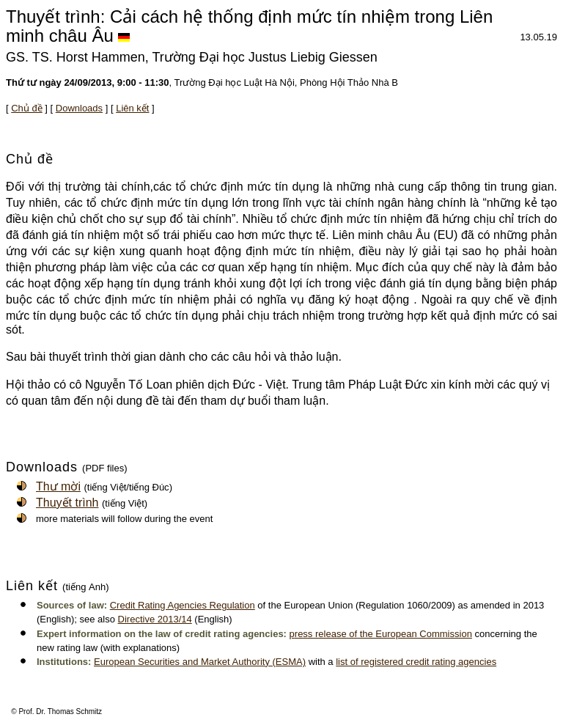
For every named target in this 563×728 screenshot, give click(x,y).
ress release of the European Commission (383, 634)
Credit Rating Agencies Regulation (183, 605)
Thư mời (58, 486)
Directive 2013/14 (155, 619)
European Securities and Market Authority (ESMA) (200, 662)
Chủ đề (26, 108)
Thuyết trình (67, 503)
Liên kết (132, 108)
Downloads (79, 108)
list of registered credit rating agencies (416, 662)
